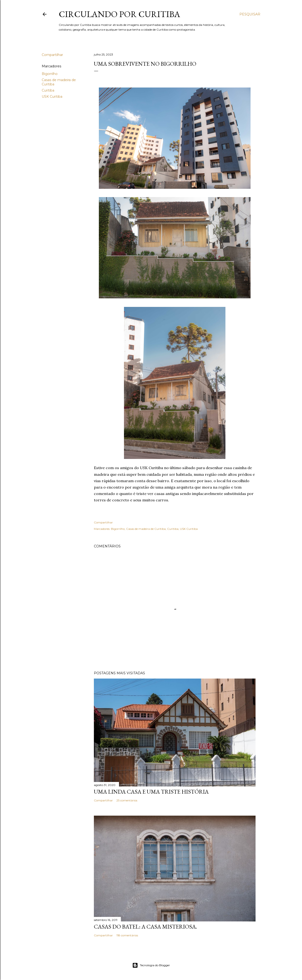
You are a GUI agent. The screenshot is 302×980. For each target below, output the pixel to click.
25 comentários (127, 800)
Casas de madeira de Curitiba (146, 529)
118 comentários (127, 935)
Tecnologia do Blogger (151, 965)
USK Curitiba (52, 97)
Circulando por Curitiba (119, 14)
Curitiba (48, 90)
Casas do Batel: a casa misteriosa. (145, 927)
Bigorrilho (50, 74)
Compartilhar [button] (52, 55)
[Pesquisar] (250, 14)
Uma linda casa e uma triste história (151, 792)
